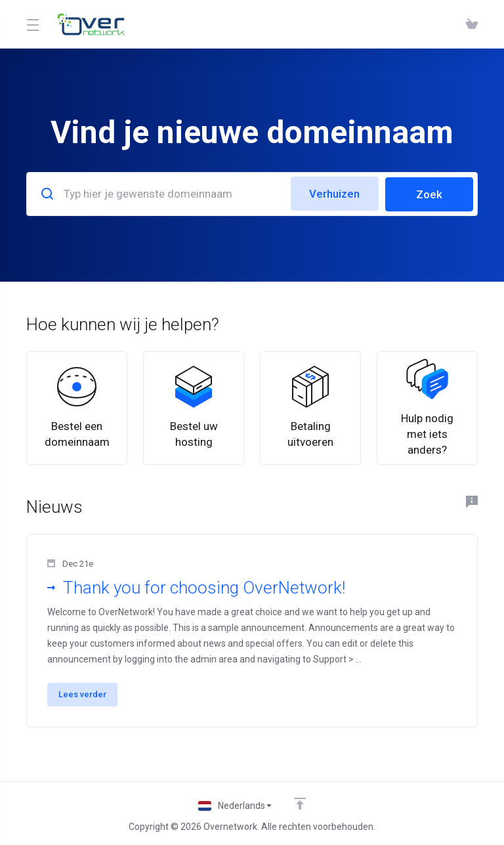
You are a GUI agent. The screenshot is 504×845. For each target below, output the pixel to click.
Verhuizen (334, 194)
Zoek (429, 194)
